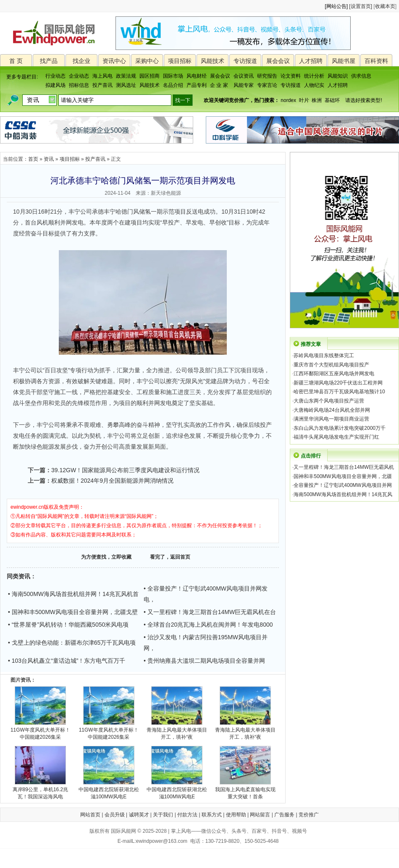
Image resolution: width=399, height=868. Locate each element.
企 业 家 (219, 85)
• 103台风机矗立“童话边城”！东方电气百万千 (67, 661)
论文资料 (291, 76)
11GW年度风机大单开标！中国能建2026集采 (40, 731)
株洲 (317, 100)
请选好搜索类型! (364, 100)
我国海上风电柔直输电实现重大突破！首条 (245, 791)
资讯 (49, 159)
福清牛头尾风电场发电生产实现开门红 (336, 437)
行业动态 (55, 76)
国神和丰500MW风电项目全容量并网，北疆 (343, 476)
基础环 (332, 100)
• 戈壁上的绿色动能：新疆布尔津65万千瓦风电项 (72, 643)
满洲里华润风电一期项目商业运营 (331, 419)
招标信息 (79, 85)
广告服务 (284, 815)
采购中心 (147, 61)
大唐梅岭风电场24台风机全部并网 (332, 410)
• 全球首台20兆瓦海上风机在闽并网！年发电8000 (208, 625)
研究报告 (267, 76)
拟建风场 (55, 85)
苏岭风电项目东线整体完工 (324, 356)
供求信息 (361, 76)
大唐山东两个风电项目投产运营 (329, 401)
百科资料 (376, 61)
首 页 (16, 61)
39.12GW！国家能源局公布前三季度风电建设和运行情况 (125, 470)
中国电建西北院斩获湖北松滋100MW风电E (109, 791)
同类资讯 (18, 576)
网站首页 (90, 815)
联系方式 (212, 815)
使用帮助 (236, 815)
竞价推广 (309, 815)
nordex (288, 100)
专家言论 (267, 85)
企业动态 (79, 76)
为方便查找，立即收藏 (106, 557)
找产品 (49, 61)
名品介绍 (173, 85)
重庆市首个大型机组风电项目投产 (331, 365)
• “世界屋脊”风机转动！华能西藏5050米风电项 (68, 625)
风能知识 (338, 76)
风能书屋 (344, 61)
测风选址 (126, 85)
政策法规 (126, 76)
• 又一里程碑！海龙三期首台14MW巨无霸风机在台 (210, 612)
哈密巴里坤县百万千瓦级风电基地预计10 (339, 392)
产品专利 (197, 85)
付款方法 (187, 815)
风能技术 (213, 61)
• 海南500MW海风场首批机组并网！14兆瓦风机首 (73, 594)
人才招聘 (311, 61)
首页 (33, 159)
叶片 (304, 100)
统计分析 (314, 76)
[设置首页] (361, 6)
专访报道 (245, 61)
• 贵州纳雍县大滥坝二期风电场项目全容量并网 (204, 661)
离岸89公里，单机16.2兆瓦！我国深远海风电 (41, 791)
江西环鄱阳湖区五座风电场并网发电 (334, 374)
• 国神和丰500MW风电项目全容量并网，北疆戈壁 (73, 612)
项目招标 (180, 61)
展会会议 (278, 61)
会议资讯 (244, 76)
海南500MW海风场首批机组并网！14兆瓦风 (343, 494)
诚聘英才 (139, 815)
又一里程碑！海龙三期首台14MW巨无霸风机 (344, 467)
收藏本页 (385, 6)
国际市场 (173, 76)
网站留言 (260, 815)
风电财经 (197, 76)
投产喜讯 (102, 85)
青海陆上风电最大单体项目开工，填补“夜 (177, 731)
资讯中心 (114, 61)
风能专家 (244, 85)
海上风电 (102, 76)
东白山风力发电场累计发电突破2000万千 (340, 428)
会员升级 (115, 815)
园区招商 (150, 76)
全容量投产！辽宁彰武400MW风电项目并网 (343, 485)
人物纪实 (314, 85)
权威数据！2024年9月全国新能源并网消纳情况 (112, 481)
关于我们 (163, 815)
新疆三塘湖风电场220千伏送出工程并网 (338, 383)
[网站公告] (336, 6)
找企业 (81, 61)
